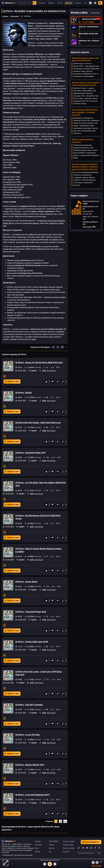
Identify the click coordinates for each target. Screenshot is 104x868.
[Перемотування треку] (37, 376)
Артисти (69, 3)
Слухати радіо (88, 22)
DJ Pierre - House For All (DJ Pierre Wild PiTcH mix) (39, 362)
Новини (78, 3)
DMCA (99, 853)
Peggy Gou (54, 223)
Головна (42, 3)
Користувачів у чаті (90, 206)
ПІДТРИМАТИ (54, 841)
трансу (49, 39)
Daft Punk (44, 221)
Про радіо (38, 845)
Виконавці (15, 16)
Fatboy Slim (7, 223)
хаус (38, 39)
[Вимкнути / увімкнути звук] (93, 863)
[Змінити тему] (95, 3)
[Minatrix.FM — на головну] (9, 3)
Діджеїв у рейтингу (90, 222)
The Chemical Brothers (57, 221)
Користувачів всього (91, 201)
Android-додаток (91, 842)
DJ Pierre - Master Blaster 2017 (30, 765)
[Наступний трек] (55, 864)
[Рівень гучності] (96, 866)
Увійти (100, 3)
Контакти (66, 851)
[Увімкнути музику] (50, 864)
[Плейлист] (97, 863)
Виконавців (87, 227)
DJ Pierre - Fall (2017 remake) (29, 705)
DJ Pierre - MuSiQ (23, 393)
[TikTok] (79, 848)
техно (43, 39)
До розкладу (95, 13)
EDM (56, 39)
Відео (37, 848)
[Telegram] (83, 848)
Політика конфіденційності (86, 853)
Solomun (36, 223)
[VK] (99, 848)
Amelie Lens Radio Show (92, 19)
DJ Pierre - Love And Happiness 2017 (32, 795)
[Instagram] (91, 848)
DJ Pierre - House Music (26, 582)
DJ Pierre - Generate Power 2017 (31, 453)
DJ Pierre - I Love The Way (28, 735)
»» (65, 821)
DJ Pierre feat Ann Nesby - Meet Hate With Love (38, 423)
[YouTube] (87, 848)
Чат (85, 3)
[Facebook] (95, 848)
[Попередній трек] (45, 864)
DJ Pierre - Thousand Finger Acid (31, 612)
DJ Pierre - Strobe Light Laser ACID (32, 642)
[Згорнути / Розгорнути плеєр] (100, 862)
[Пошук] (26, 3)
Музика (51, 3)
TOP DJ (60, 3)
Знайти (34, 3)
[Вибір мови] (90, 3)
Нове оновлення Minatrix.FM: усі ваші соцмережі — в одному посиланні (85, 112)
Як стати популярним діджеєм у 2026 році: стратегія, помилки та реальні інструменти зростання (85, 167)
